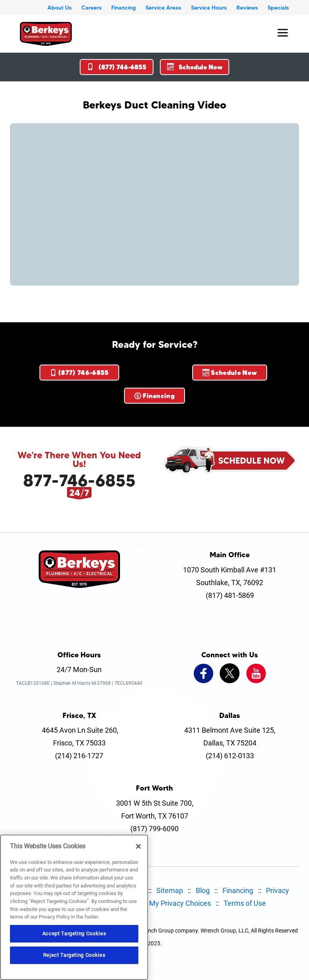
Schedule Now (195, 67)
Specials (278, 8)
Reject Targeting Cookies (74, 955)
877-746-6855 (79, 480)
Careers (92, 8)
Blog (203, 890)
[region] (74, 907)
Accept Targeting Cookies (74, 934)
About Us (60, 8)
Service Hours (209, 8)
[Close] (138, 846)
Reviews (247, 8)
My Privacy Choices (180, 903)
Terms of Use (245, 903)
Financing (124, 8)
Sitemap (170, 890)
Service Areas (163, 8)
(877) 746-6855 (117, 67)
